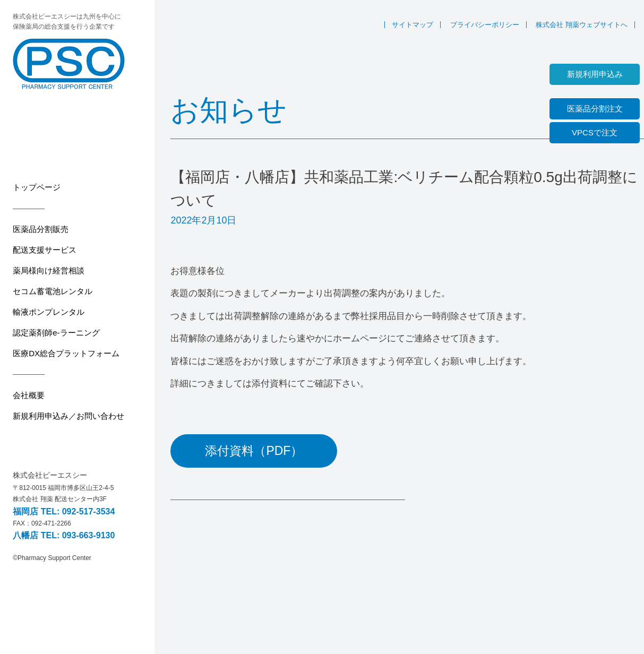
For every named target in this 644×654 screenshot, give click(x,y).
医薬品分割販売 (41, 229)
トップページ (37, 187)
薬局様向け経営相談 (49, 270)
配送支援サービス (45, 250)
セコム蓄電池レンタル (53, 291)
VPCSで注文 (595, 132)
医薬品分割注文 (595, 109)
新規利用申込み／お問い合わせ (68, 416)
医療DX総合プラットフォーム (66, 353)
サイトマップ (413, 25)
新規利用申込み (595, 74)
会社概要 (29, 395)
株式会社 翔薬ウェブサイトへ (582, 25)
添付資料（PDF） (254, 451)
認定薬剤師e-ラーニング (56, 333)
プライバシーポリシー (485, 25)
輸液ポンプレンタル (49, 312)
